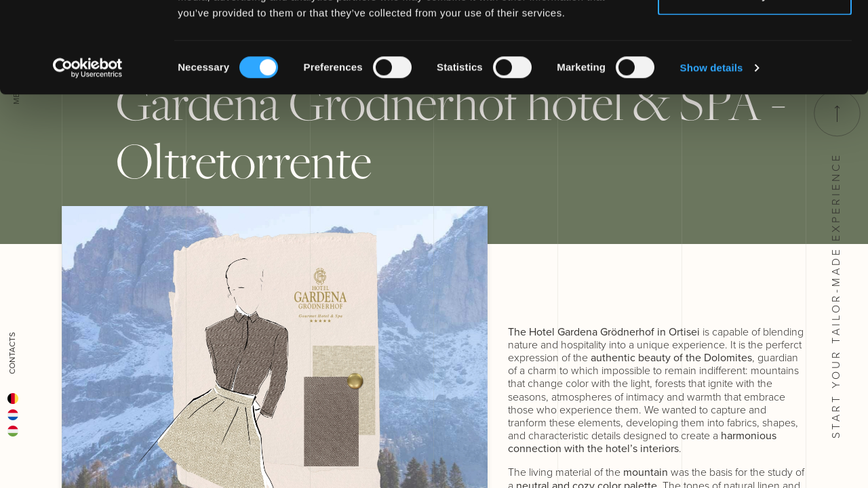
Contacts (12, 353)
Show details (712, 153)
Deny (755, 80)
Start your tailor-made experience (836, 264)
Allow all (755, 36)
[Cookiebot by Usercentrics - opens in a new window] (88, 153)
